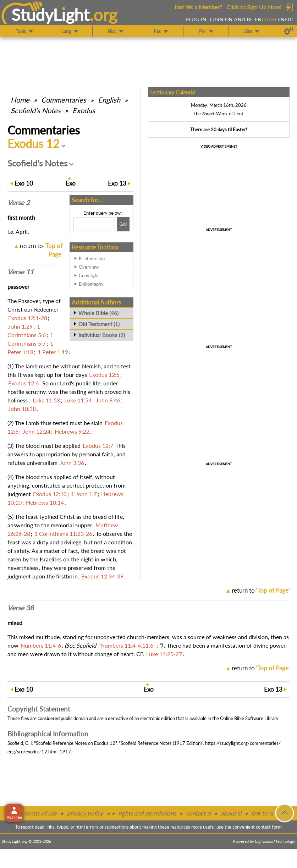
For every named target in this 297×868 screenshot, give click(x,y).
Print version (92, 258)
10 (24, 183)
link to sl (262, 813)
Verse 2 (19, 203)
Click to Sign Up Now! (254, 7)
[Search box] (94, 224)
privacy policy (85, 813)
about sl (231, 813)
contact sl (198, 813)
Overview (89, 267)
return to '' (261, 590)
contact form (269, 827)
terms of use (41, 813)
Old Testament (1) (99, 324)
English (109, 100)
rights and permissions (147, 813)
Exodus (84, 110)
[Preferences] (289, 31)
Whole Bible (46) (98, 313)
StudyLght (51, 15)
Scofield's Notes (36, 110)
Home (20, 100)
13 (117, 183)
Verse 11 (21, 272)
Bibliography (91, 284)
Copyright (89, 275)
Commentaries (64, 100)
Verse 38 (21, 608)
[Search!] (123, 224)
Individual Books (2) (102, 335)
